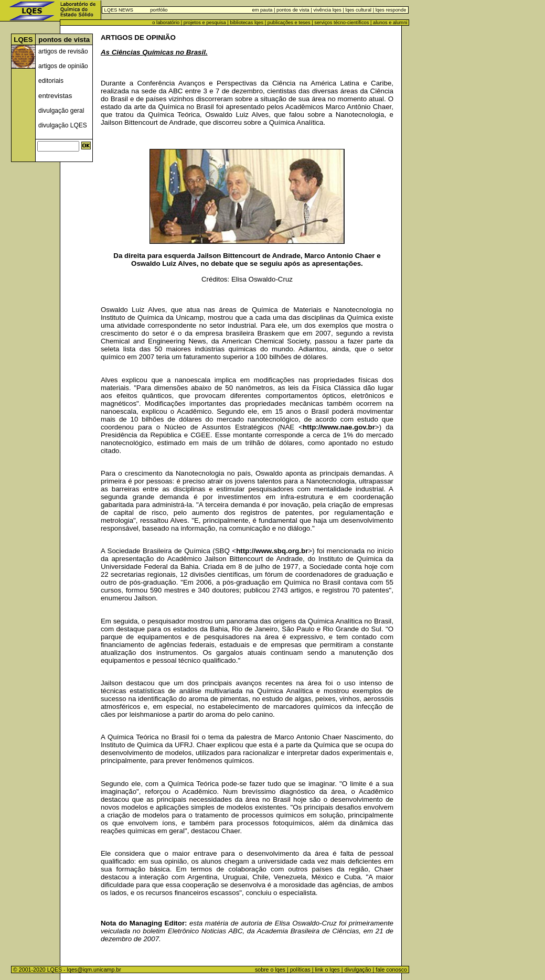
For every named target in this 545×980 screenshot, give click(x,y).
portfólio (159, 10)
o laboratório (166, 23)
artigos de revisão (63, 51)
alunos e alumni (390, 23)
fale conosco (392, 970)
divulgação (358, 970)
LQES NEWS (119, 10)
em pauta (263, 10)
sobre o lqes (270, 970)
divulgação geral (61, 111)
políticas (300, 970)
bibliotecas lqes (247, 23)
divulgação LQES (63, 125)
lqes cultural (358, 10)
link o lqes (327, 970)
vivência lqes (327, 10)
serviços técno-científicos (341, 23)
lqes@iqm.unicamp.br (94, 970)
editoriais (51, 81)
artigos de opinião (63, 66)
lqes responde (390, 10)
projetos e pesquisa (205, 23)
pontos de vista (293, 10)
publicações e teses (289, 23)
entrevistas (55, 96)
